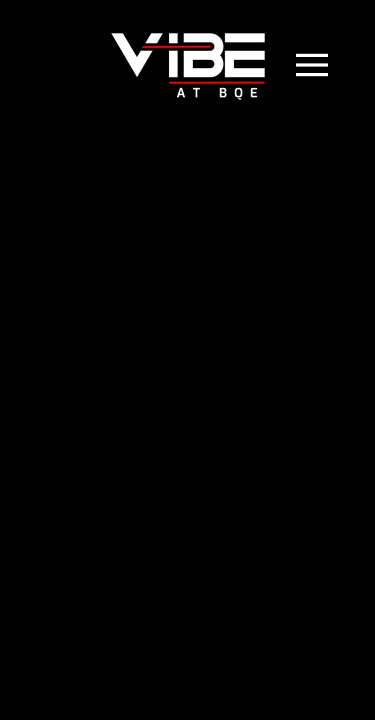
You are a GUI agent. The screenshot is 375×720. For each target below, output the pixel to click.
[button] (328, 65)
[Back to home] (188, 65)
